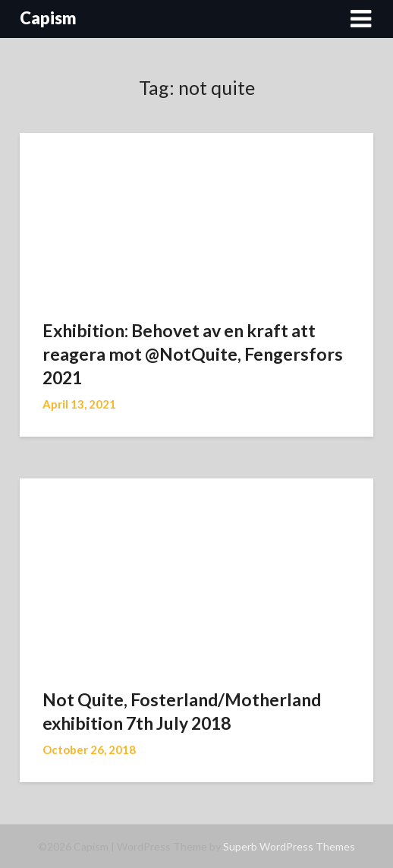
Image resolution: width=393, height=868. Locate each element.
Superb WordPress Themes (289, 846)
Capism (48, 18)
